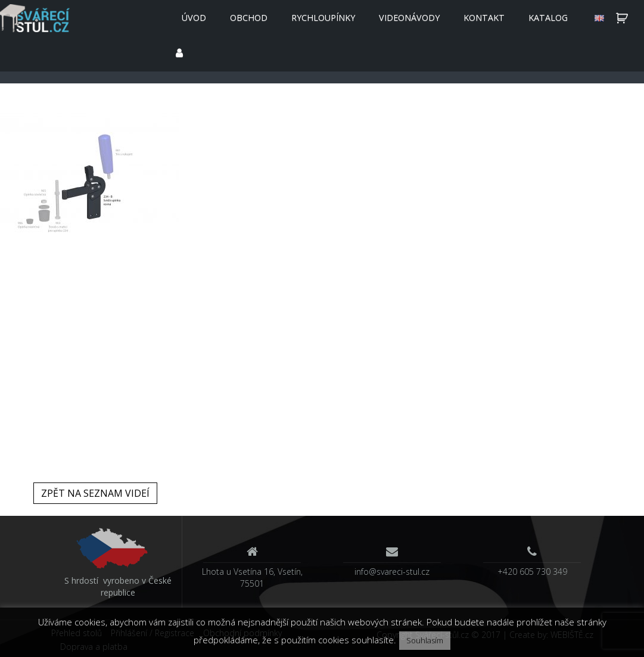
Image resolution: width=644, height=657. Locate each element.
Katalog (548, 18)
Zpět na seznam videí (95, 493)
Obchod (249, 18)
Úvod (194, 18)
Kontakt (484, 18)
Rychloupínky (323, 18)
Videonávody (409, 18)
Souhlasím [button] (425, 640)
